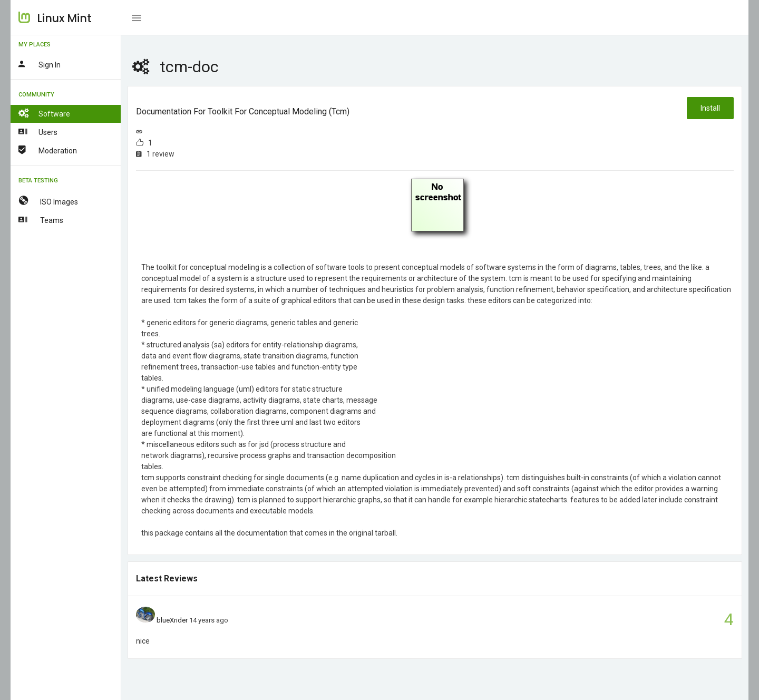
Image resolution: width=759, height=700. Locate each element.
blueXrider (172, 620)
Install (710, 108)
